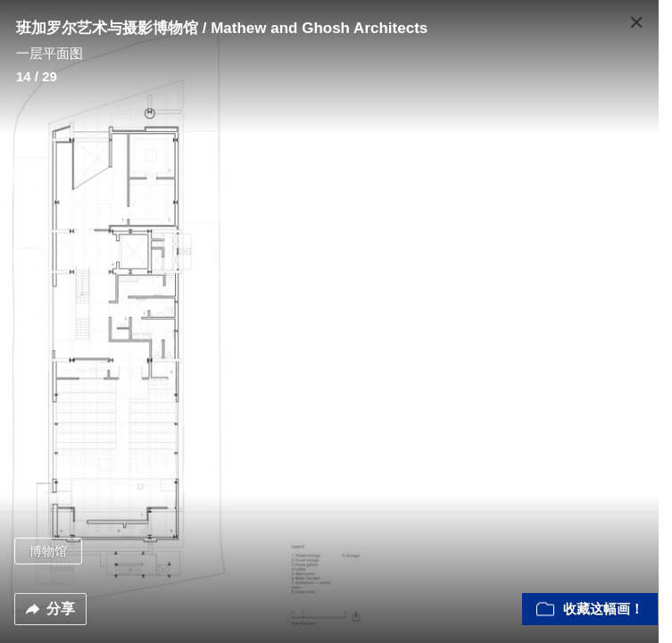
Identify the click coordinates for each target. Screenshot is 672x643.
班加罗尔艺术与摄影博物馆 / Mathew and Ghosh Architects (222, 28)
